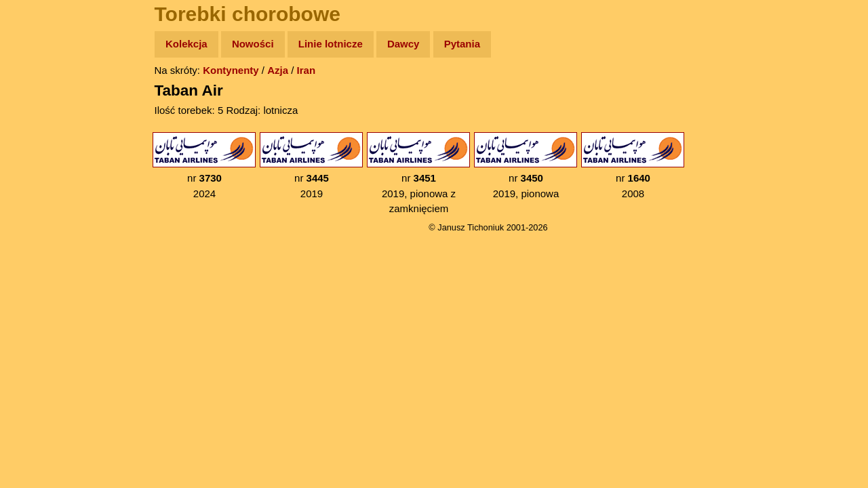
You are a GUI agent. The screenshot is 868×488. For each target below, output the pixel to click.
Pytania (462, 44)
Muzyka (41, 201)
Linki (35, 253)
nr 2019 (311, 166)
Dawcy (403, 44)
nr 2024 (204, 166)
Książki (40, 175)
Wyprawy (45, 97)
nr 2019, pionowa (526, 166)
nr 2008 (633, 166)
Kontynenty (231, 70)
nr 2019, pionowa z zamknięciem (418, 173)
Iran (307, 70)
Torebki (41, 280)
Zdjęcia (40, 123)
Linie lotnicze (331, 44)
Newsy (39, 149)
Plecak (39, 227)
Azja (278, 70)
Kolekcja (186, 44)
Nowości (253, 44)
